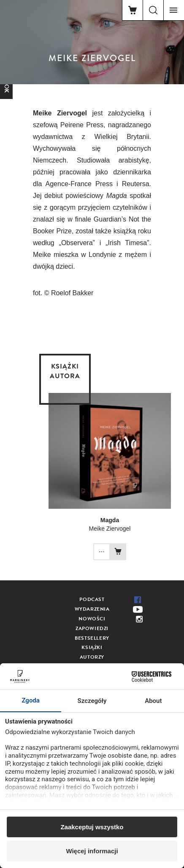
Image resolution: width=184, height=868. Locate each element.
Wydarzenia (92, 609)
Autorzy (92, 657)
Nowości (92, 619)
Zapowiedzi (92, 628)
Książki (92, 647)
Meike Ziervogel (110, 529)
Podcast (92, 599)
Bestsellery (92, 638)
